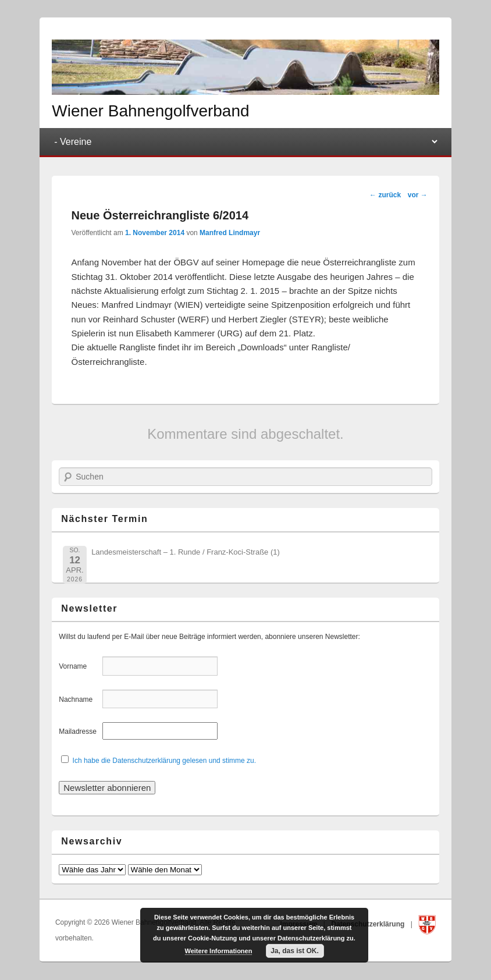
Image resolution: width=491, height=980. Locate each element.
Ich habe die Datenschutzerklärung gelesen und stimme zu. (165, 761)
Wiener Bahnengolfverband (150, 111)
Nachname (79, 700)
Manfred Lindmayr (230, 233)
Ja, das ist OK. (295, 951)
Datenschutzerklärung (369, 924)
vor (418, 195)
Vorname (79, 666)
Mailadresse (79, 732)
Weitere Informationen (219, 951)
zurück (385, 195)
